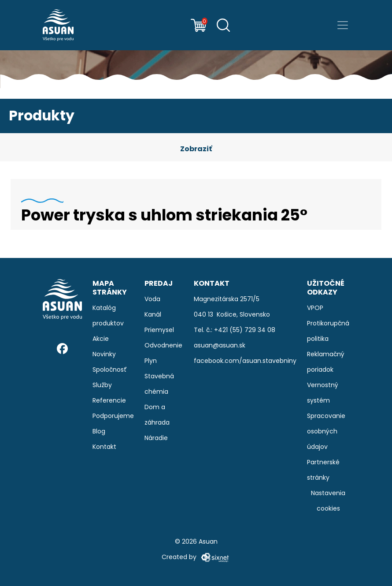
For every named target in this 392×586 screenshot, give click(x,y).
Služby (102, 385)
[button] (196, 149)
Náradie (156, 438)
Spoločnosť (110, 370)
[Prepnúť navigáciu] (343, 25)
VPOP (315, 308)
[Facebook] (62, 349)
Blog (99, 431)
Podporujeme (113, 416)
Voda (152, 299)
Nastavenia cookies (328, 501)
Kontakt (104, 447)
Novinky (104, 354)
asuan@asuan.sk (220, 345)
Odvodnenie (163, 345)
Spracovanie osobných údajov (326, 431)
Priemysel (159, 330)
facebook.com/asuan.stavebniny (245, 361)
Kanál (153, 314)
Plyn (151, 361)
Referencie (109, 400)
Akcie (101, 339)
